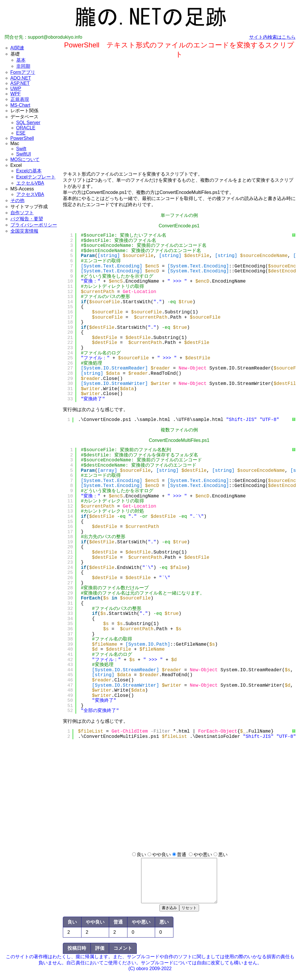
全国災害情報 (24, 231)
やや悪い (203, 855)
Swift (21, 149)
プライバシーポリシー (34, 225)
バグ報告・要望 (27, 219)
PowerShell (22, 138)
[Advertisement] (34, 337)
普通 (182, 855)
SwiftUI (24, 154)
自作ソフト (22, 213)
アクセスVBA (30, 194)
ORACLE (26, 128)
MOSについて (25, 159)
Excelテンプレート (36, 177)
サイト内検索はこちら (272, 37)
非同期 (23, 66)
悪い (223, 855)
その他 (17, 200)
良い (141, 855)
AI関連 (17, 48)
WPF (16, 94)
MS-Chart (20, 105)
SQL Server (28, 123)
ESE (21, 133)
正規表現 (20, 99)
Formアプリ (23, 72)
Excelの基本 (29, 171)
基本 (21, 60)
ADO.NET (21, 78)
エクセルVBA (30, 183)
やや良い (161, 855)
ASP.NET (20, 83)
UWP (16, 89)
